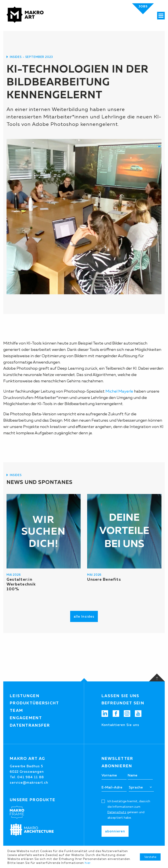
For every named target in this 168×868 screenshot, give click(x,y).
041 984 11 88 (31, 777)
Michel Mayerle (119, 391)
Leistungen (25, 696)
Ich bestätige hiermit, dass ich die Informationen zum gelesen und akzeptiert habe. (129, 809)
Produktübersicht (35, 703)
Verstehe (150, 857)
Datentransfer (30, 725)
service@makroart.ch (29, 782)
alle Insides (84, 616)
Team (16, 710)
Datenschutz (117, 812)
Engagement (26, 718)
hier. (88, 863)
